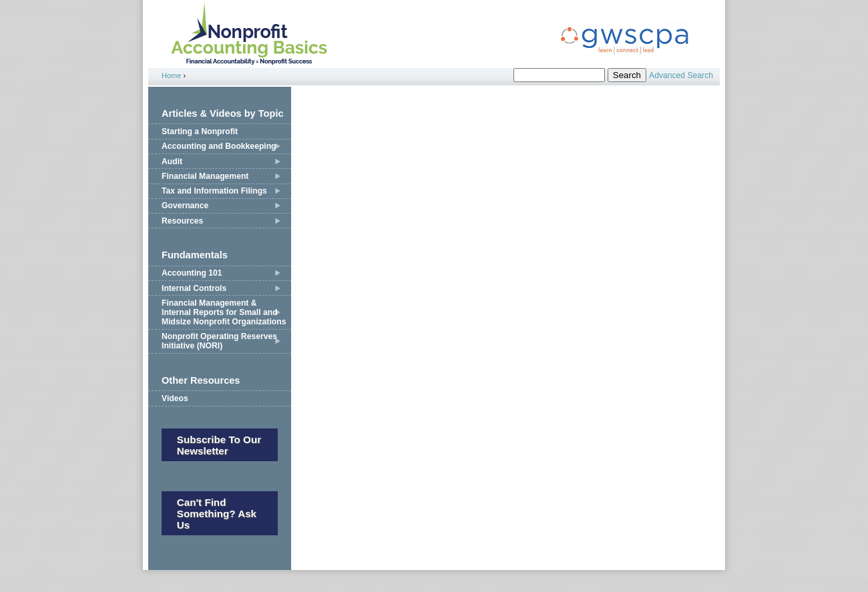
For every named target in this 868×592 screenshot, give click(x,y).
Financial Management (205, 176)
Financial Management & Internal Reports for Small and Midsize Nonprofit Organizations (224, 312)
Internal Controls (194, 288)
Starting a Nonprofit (200, 131)
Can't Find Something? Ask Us (217, 514)
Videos (175, 398)
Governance (185, 206)
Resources (182, 221)
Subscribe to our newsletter (219, 445)
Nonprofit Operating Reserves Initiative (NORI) (219, 341)
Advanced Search (681, 75)
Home (171, 75)
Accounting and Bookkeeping (219, 146)
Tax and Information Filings (214, 191)
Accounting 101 (192, 273)
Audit (172, 162)
